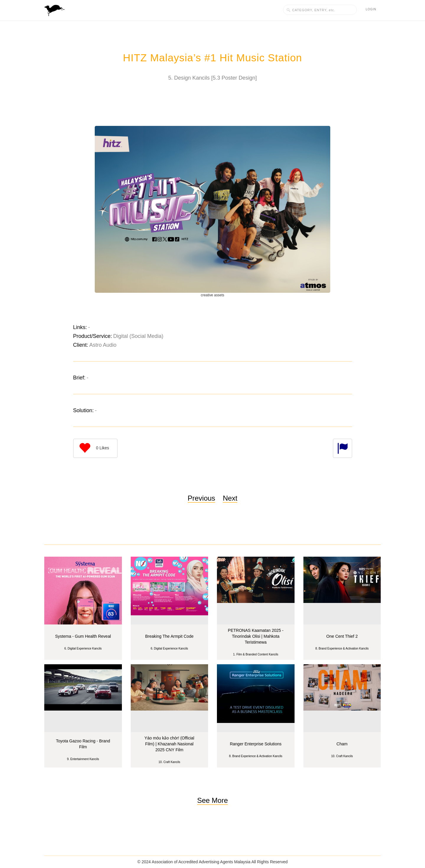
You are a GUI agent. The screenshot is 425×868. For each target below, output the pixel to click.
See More (212, 791)
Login (371, 9)
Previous (201, 489)
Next (230, 489)
